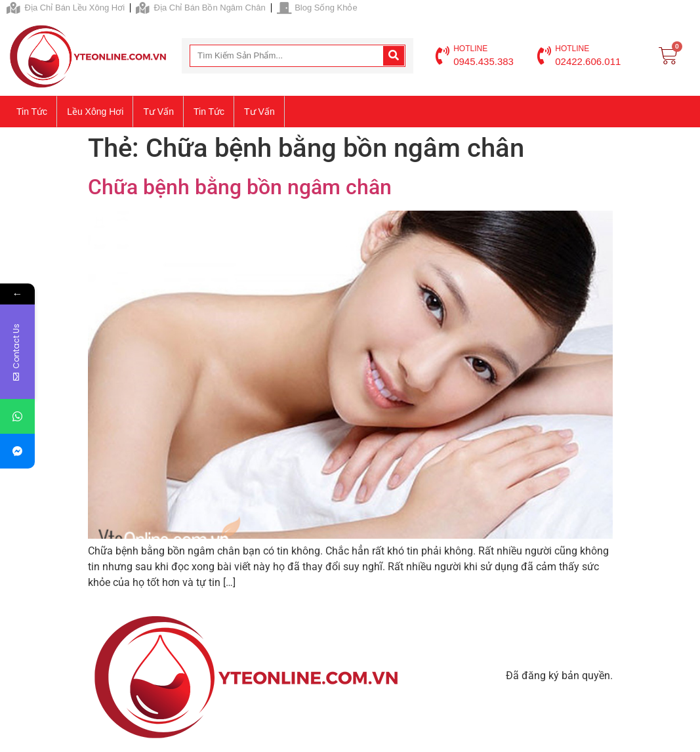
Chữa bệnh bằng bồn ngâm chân (240, 187)
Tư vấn (158, 112)
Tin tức (32, 112)
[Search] (394, 56)
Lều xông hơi (95, 112)
